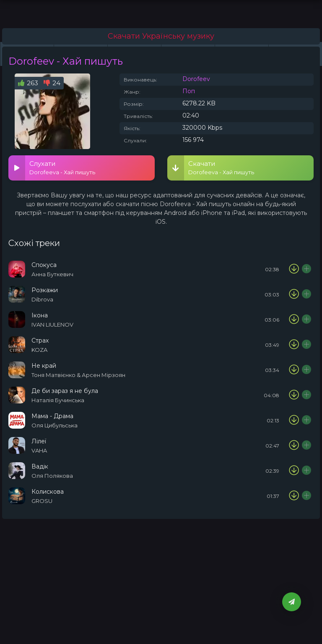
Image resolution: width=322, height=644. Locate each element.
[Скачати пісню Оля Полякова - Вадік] (294, 471)
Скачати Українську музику (161, 36)
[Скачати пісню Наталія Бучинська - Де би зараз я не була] (294, 395)
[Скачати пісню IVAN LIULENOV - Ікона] (294, 319)
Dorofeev (196, 79)
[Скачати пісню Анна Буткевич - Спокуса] (294, 269)
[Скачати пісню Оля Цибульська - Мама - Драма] (294, 420)
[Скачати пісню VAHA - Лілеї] (294, 445)
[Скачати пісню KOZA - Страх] (294, 345)
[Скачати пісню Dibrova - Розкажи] (294, 294)
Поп (189, 91)
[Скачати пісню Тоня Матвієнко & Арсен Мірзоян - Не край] (294, 370)
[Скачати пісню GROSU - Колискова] (294, 496)
